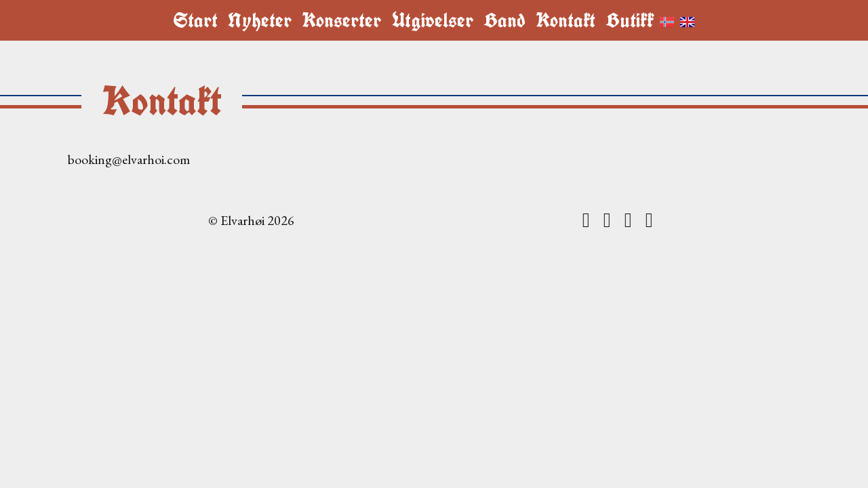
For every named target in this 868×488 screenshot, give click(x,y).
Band (505, 20)
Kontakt (566, 20)
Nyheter (260, 20)
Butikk (630, 20)
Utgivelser (432, 20)
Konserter (341, 20)
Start (195, 20)
